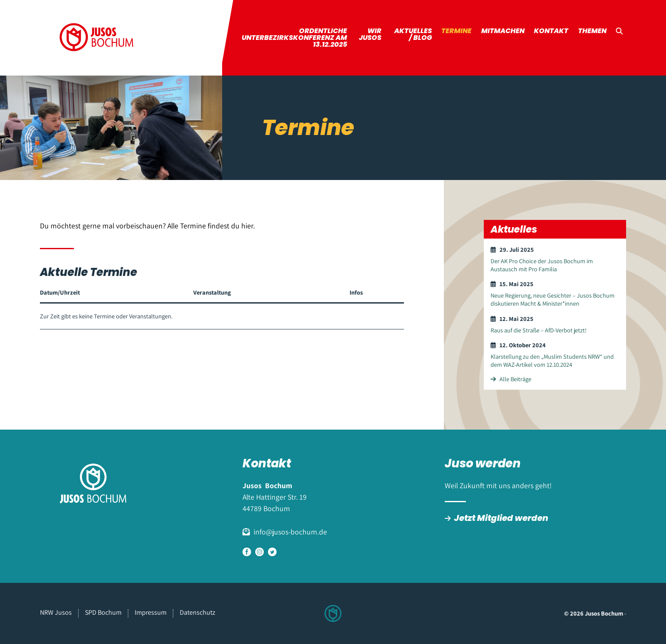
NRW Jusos (56, 612)
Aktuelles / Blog (413, 34)
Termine (456, 31)
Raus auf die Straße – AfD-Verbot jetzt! (539, 330)
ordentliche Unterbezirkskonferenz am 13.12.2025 (294, 38)
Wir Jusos (370, 34)
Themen (592, 31)
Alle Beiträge (511, 379)
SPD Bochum (103, 612)
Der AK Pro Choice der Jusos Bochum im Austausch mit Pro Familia (542, 265)
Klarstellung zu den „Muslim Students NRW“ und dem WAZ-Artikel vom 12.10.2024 (552, 360)
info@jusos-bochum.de (290, 532)
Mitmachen (503, 31)
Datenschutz (198, 612)
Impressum (151, 612)
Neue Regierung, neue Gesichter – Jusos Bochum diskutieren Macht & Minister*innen (553, 299)
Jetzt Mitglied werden (501, 518)
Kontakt (551, 31)
